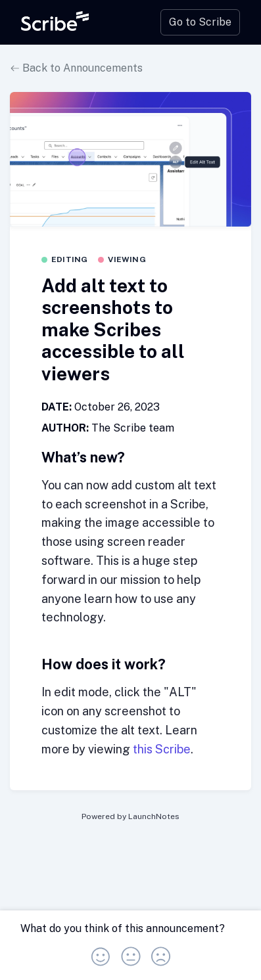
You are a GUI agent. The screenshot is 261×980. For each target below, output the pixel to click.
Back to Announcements (77, 68)
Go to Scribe (200, 22)
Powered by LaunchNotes (130, 816)
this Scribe (162, 749)
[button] (101, 953)
